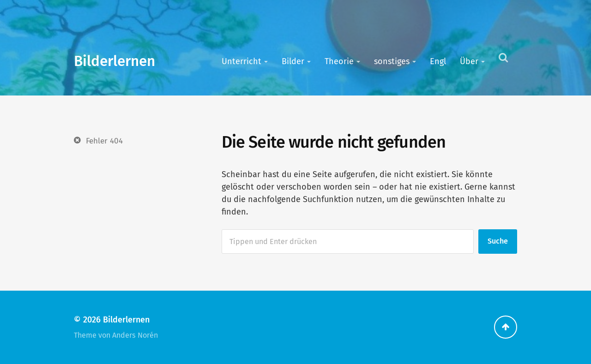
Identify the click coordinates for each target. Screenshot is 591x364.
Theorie (339, 61)
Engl (438, 61)
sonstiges (392, 61)
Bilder (293, 61)
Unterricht (241, 61)
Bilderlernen (115, 61)
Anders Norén (135, 335)
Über (469, 61)
